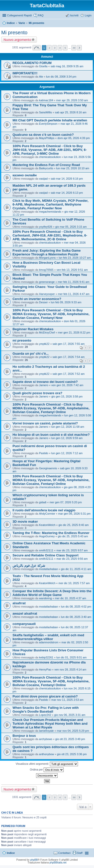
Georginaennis (48, 468)
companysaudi (24, 624)
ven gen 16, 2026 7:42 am (67, 385)
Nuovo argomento (17, 40)
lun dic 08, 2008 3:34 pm (61, 77)
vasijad (43, 179)
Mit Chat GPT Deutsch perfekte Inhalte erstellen (50, 120)
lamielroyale (46, 731)
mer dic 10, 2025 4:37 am (71, 598)
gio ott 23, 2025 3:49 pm (70, 739)
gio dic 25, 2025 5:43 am (73, 536)
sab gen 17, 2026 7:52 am (69, 374)
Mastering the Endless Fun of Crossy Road (46, 165)
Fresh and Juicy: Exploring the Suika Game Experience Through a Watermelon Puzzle (47, 252)
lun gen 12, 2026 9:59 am (67, 438)
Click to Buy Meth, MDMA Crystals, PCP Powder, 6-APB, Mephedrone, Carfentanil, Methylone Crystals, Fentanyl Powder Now (51, 204)
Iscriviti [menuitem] (74, 15)
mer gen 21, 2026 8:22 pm (74, 332)
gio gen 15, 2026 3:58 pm (67, 396)
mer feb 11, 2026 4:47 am (74, 294)
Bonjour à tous (24, 736)
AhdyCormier (47, 514)
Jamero (44, 385)
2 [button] (49, 48)
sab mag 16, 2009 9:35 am (67, 66)
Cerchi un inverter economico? (37, 299)
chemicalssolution (50, 157)
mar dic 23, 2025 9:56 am (72, 559)
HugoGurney (47, 536)
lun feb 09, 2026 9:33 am (66, 302)
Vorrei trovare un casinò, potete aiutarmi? (45, 423)
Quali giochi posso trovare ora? (37, 393)
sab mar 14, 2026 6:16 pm (67, 179)
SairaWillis (45, 112)
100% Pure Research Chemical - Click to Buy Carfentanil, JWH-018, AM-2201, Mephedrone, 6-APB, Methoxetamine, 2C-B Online (50, 235)
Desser (43, 302)
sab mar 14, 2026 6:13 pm (67, 193)
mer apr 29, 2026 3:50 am (72, 100)
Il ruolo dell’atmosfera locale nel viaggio (44, 510)
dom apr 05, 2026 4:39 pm (74, 138)
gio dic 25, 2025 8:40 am (73, 525)
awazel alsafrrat (25, 613)
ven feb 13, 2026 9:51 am (72, 270)
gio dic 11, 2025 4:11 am (76, 569)
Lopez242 (45, 715)
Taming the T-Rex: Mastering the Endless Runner (51, 533)
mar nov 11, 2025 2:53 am (67, 700)
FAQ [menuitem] (41, 15)
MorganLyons (47, 258)
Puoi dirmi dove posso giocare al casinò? (45, 696)
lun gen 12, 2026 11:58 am (68, 427)
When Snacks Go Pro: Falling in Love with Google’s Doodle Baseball (46, 710)
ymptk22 (44, 344)
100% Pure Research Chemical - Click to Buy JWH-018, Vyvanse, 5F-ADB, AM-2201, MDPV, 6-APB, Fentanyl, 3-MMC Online (50, 150)
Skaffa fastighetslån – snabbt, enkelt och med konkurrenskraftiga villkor (48, 637)
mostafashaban (49, 569)
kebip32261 (46, 657)
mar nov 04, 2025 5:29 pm (73, 731)
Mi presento (36, 23)
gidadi (43, 502)
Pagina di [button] (37, 48)
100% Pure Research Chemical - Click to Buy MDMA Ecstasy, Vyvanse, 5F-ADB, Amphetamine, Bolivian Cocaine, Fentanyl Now (51, 314)
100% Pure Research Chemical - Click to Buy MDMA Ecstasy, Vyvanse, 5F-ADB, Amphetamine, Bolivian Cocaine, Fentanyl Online (51, 408)
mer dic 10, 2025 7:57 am (74, 583)
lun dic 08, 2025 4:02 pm (76, 607)
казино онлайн (25, 175)
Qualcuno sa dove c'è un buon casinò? (43, 135)
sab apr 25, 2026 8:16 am (71, 112)
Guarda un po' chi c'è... (31, 354)
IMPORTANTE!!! (25, 73)
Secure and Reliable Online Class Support (45, 555)
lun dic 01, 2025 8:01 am (71, 657)
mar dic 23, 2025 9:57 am (72, 550)
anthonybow (46, 754)
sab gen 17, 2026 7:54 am (69, 357)
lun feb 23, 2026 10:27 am (75, 258)
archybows (46, 739)
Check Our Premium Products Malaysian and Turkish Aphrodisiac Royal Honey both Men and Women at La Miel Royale (50, 724)
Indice (11, 23)
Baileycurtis (46, 168)
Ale (41, 77)
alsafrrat (19, 603)
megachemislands (50, 212)
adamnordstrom (49, 642)
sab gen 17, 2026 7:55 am (69, 344)
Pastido (44, 453)
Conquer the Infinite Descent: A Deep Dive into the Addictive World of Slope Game (52, 593)
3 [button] (55, 48)
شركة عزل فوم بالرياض (29, 566)
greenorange (47, 282)
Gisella (43, 66)
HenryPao (45, 670)
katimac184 (46, 100)
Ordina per (47, 770)
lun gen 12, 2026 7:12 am (67, 453)
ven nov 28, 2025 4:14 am (70, 670)
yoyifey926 (46, 227)
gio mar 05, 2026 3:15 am (71, 227)
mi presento (22, 340)
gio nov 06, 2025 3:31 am (70, 715)
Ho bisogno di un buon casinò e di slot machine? (51, 435)
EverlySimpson (48, 124)
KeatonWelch (47, 525)
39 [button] (74, 48)
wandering (45, 598)
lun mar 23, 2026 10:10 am (73, 168)
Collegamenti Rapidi (19, 15)
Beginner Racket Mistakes (33, 329)
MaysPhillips (47, 138)
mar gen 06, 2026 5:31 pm (74, 514)
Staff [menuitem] (80, 853)
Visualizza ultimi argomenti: (47, 764)
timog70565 (46, 270)
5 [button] (65, 48)
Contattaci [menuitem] (64, 853)
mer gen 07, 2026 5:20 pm (66, 502)
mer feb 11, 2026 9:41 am (73, 282)
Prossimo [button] (79, 48)
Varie (22, 23)
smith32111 (46, 550)
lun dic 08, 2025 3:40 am (76, 617)
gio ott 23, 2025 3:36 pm (72, 754)
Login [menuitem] (88, 15)
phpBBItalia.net (58, 863)
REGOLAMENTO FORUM (32, 63)
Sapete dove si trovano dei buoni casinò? (45, 382)
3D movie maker (25, 522)
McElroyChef (47, 332)
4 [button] (60, 48)
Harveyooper (47, 294)
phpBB (34, 860)
